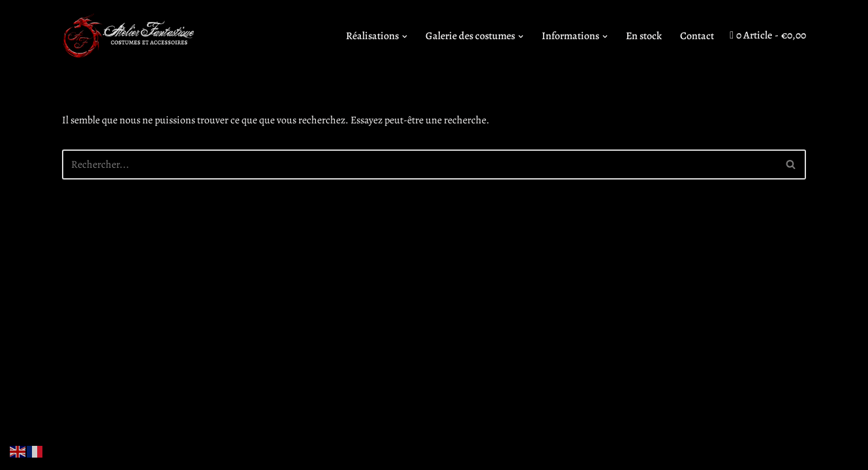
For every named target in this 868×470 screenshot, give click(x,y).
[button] (405, 37)
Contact (697, 36)
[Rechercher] (419, 164)
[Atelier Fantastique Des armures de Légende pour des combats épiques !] (131, 36)
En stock (644, 36)
